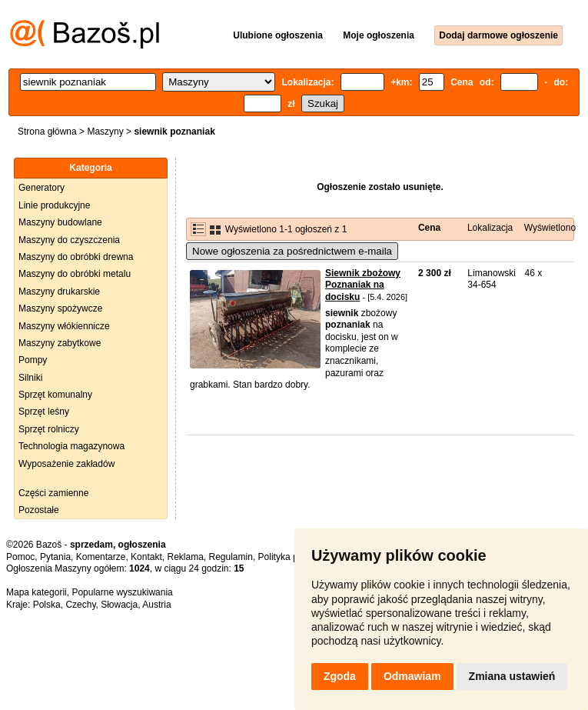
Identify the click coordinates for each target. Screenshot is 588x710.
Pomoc (20, 557)
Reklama (185, 557)
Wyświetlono (550, 228)
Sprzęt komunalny (55, 395)
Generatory (42, 188)
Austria (156, 605)
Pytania (55, 557)
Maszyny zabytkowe (60, 343)
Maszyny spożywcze (60, 308)
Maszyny (105, 132)
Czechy (80, 605)
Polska (47, 605)
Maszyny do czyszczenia (69, 240)
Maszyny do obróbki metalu (75, 274)
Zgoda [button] (340, 676)
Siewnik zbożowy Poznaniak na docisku (363, 285)
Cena (429, 228)
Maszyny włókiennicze (64, 326)
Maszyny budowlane (60, 222)
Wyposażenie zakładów (66, 464)
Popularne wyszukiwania (122, 592)
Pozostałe (39, 510)
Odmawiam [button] (412, 676)
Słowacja (119, 605)
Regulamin (231, 557)
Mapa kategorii (37, 592)
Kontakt (146, 557)
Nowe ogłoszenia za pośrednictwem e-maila (292, 251)
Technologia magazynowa (71, 446)
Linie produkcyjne (54, 205)
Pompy (33, 360)
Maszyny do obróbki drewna (76, 257)
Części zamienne (53, 493)
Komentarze (101, 557)
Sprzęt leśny (44, 412)
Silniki (30, 378)
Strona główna (47, 132)
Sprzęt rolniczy (49, 429)
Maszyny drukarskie (59, 292)
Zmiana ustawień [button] (512, 676)
